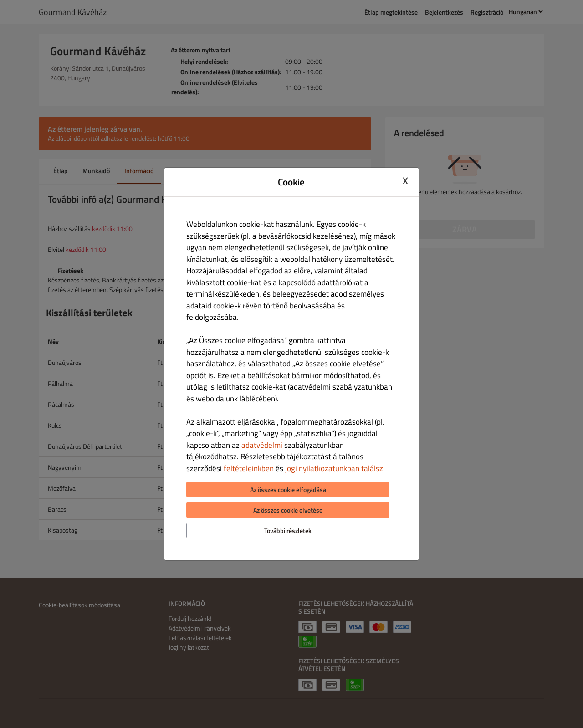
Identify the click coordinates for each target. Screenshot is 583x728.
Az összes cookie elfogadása (288, 490)
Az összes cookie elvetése (288, 510)
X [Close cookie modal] (405, 181)
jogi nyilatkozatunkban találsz (334, 468)
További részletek (288, 531)
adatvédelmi (262, 445)
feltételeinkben (249, 468)
